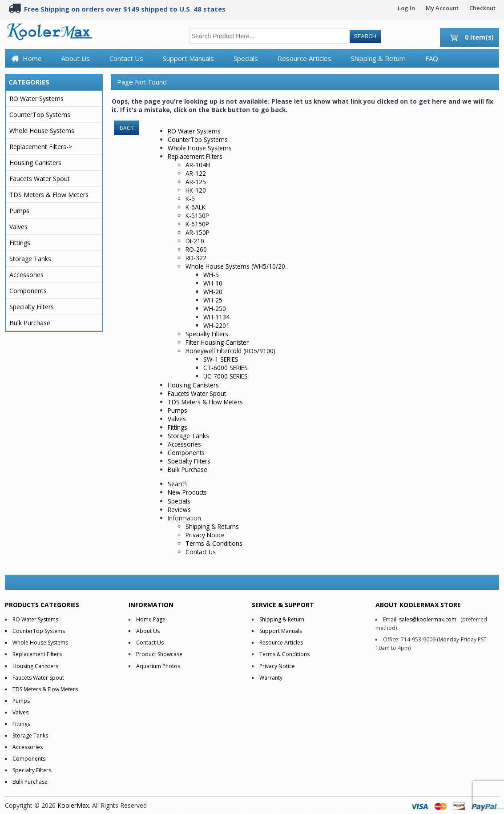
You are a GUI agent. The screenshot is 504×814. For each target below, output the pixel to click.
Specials (246, 58)
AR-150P (198, 232)
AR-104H (198, 165)
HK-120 (196, 190)
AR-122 (196, 173)
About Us (76, 58)
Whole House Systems (42, 131)
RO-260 (196, 249)
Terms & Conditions (214, 543)
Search (177, 484)
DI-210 (195, 241)
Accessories (26, 275)
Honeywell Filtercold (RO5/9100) (230, 351)
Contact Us (126, 58)
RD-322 (196, 258)
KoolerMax (73, 805)
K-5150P (197, 216)
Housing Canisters (35, 163)
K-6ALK (196, 207)
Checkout (482, 8)
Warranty (271, 678)
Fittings (20, 243)
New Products (187, 492)
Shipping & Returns (212, 526)
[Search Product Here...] (269, 36)
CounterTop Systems (40, 115)
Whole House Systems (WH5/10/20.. (237, 266)
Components (28, 291)
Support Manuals (188, 58)
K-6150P (197, 224)
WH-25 (213, 300)
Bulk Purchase (30, 323)
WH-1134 (216, 317)
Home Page (151, 619)
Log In (406, 8)
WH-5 (211, 275)
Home (32, 58)
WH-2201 (216, 325)
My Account (442, 8)
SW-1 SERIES (221, 359)
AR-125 (196, 182)
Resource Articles (304, 58)
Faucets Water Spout (40, 179)
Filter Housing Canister (217, 342)
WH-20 (213, 292)
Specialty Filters (32, 307)
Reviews (179, 510)
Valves (18, 227)
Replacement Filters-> (41, 147)
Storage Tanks (30, 259)
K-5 (190, 199)
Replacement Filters (195, 156)
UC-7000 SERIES (226, 376)
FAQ (432, 58)
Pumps (19, 211)
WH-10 (213, 283)
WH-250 (215, 308)
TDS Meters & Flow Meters (49, 195)
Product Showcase (159, 654)
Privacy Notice (205, 535)
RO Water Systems (36, 99)
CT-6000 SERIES (226, 368)
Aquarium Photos (158, 666)
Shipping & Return (378, 58)
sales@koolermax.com (428, 619)
